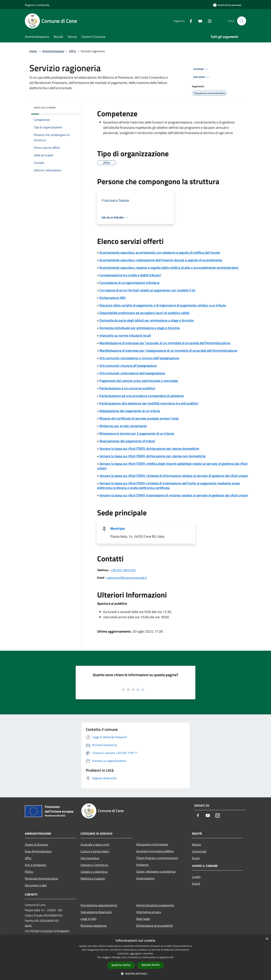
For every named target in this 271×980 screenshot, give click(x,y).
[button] (135, 974)
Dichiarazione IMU (113, 298)
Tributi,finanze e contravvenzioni (157, 858)
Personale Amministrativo (41, 878)
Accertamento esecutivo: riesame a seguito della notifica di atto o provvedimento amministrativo (169, 268)
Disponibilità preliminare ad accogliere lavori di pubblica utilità (144, 313)
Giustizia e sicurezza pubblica (155, 851)
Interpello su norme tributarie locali (125, 335)
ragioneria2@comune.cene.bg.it (127, 578)
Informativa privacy (149, 912)
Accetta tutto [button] (121, 965)
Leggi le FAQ (88, 919)
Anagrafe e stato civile (95, 844)
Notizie (196, 844)
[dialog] (135, 957)
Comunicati (199, 851)
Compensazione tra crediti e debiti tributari (130, 275)
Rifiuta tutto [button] (151, 965)
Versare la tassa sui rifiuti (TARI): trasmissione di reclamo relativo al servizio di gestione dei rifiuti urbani (174, 495)
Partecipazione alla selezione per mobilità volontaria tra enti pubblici (149, 403)
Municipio (118, 528)
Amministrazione (53, 51)
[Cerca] (242, 21)
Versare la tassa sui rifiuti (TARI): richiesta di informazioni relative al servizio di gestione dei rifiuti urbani (174, 476)
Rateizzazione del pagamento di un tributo (130, 411)
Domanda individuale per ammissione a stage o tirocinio (140, 328)
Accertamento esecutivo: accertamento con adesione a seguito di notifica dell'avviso (160, 252)
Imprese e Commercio (94, 865)
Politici (29, 872)
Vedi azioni (202, 77)
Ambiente (142, 865)
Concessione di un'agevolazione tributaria (129, 283)
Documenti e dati (36, 885)
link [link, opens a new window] (172, 957)
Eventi (196, 883)
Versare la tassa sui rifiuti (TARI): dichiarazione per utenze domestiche (149, 449)
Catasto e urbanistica (94, 872)
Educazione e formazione (152, 844)
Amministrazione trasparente (155, 905)
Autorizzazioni (145, 878)
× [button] (267, 939)
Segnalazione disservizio (96, 912)
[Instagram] (208, 21)
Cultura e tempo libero (95, 851)
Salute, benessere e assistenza (156, 871)
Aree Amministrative (38, 851)
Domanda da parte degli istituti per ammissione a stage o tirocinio (147, 320)
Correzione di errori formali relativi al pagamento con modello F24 (147, 290)
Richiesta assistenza (94, 926)
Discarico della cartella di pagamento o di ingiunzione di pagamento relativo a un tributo (163, 305)
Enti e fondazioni (36, 865)
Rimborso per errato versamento (123, 426)
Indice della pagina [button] (45, 108)
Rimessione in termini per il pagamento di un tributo (137, 433)
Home (33, 51)
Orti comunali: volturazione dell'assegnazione (132, 373)
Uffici (73, 51)
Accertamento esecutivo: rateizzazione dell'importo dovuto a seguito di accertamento (161, 260)
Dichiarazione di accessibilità (155, 926)
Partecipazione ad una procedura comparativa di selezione (142, 396)
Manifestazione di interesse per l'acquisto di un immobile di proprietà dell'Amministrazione (165, 343)
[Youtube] (199, 21)
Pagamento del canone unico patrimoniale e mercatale (139, 381)
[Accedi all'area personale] (227, 5)
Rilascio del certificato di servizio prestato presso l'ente (139, 418)
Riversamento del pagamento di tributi (127, 441)
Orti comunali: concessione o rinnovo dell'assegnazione (139, 358)
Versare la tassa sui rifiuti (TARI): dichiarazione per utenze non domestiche (152, 456)
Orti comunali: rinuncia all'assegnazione (128, 366)
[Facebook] (189, 21)
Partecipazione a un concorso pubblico (127, 388)
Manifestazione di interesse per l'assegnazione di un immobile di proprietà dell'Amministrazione (168, 351)
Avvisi (196, 858)
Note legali (143, 919)
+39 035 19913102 (123, 570)
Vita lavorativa (90, 858)
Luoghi (196, 877)
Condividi (201, 69)
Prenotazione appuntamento (99, 905)
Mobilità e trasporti (93, 878)
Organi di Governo (36, 844)
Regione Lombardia (37, 5)
